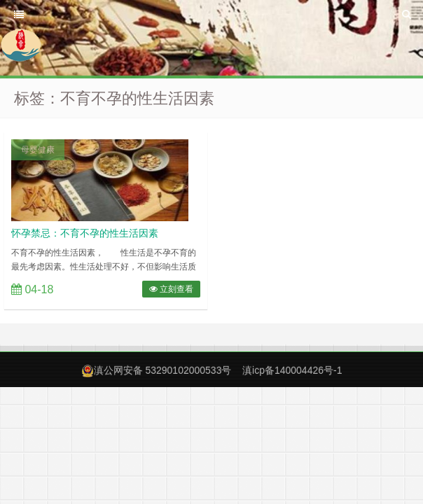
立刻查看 (171, 289)
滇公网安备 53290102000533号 (163, 370)
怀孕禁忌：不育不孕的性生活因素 (85, 233)
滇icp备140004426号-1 (292, 370)
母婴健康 (38, 150)
